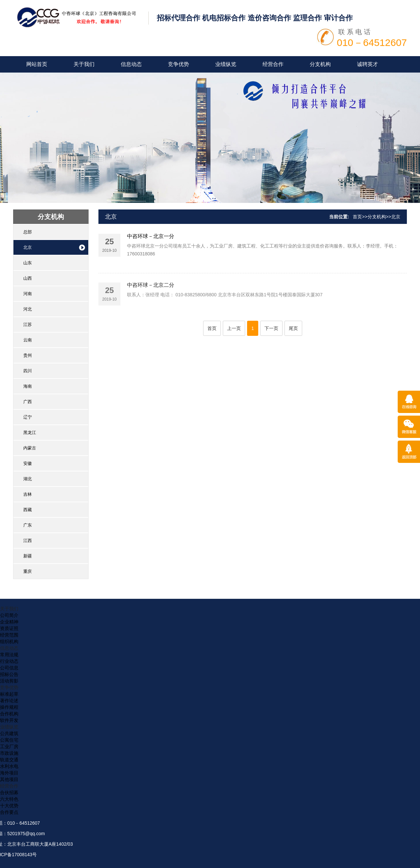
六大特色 (9, 799)
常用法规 (9, 655)
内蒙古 (30, 448)
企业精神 (9, 622)
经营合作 (273, 64)
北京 (28, 247)
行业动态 (9, 661)
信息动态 (131, 64)
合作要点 (9, 812)
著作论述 (9, 701)
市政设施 (9, 753)
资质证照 (9, 628)
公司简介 (9, 615)
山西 (28, 278)
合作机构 (9, 714)
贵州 (28, 355)
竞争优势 (178, 64)
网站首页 (37, 64)
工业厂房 (9, 747)
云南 (28, 340)
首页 (357, 217)
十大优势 (9, 806)
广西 (28, 402)
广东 (28, 525)
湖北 (28, 479)
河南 (28, 294)
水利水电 (9, 766)
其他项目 (9, 779)
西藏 (28, 510)
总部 (28, 232)
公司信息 (9, 668)
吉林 (28, 494)
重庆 (28, 571)
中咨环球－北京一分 (151, 239)
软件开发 (9, 720)
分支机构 (320, 64)
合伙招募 (9, 792)
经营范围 (9, 635)
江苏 (28, 325)
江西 (28, 541)
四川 (28, 371)
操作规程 (9, 707)
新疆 (28, 556)
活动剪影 (9, 681)
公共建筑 (9, 733)
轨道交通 (9, 760)
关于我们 (84, 64)
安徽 (28, 463)
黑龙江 (30, 433)
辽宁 (28, 417)
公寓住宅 (9, 740)
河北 (28, 309)
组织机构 (9, 641)
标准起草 (9, 694)
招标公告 (9, 674)
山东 (28, 263)
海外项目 (9, 773)
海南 (28, 386)
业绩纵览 (226, 64)
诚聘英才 (367, 64)
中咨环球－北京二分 (151, 306)
